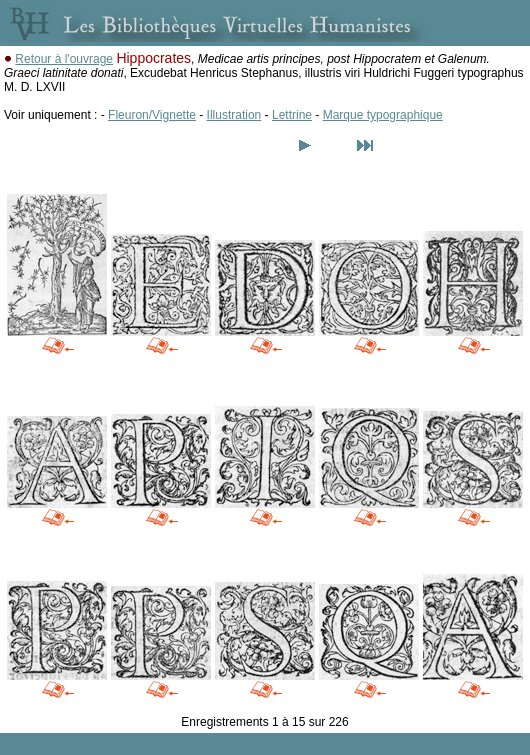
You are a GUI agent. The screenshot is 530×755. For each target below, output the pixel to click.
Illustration (234, 115)
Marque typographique (383, 115)
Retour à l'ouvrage (64, 59)
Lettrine (292, 115)
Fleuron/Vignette (152, 115)
